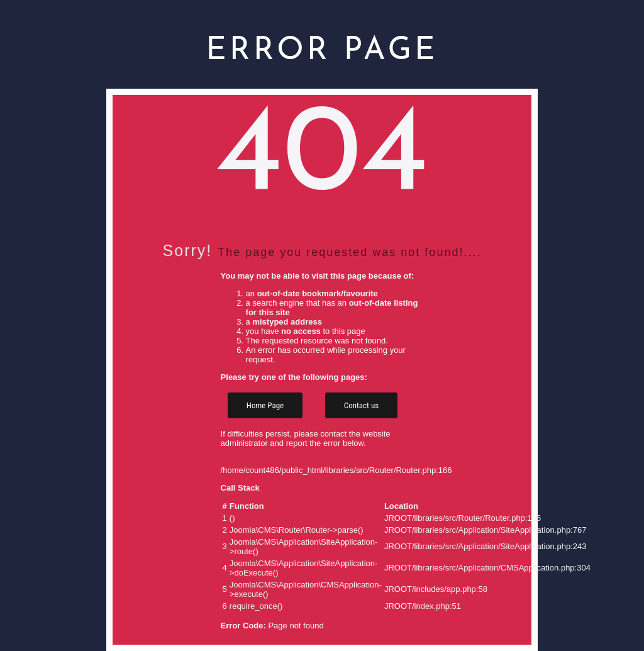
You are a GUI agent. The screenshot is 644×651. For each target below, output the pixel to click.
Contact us (361, 405)
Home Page (265, 405)
